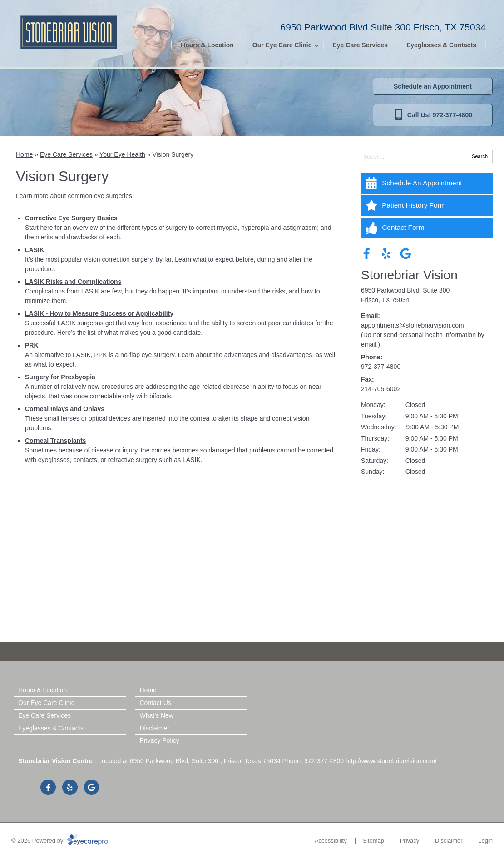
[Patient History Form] (427, 205)
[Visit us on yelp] (386, 254)
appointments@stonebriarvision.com (413, 325)
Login (485, 841)
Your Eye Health (122, 154)
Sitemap (373, 841)
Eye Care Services (360, 45)
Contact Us (156, 703)
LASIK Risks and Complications (73, 282)
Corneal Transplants (56, 441)
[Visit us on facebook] (367, 254)
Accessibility (331, 841)
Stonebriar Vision (409, 275)
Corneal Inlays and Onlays (65, 409)
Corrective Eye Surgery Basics (71, 218)
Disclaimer (155, 728)
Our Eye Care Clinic (282, 45)
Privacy (410, 841)
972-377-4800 (381, 367)
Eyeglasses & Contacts (441, 45)
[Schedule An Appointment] (427, 183)
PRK (32, 345)
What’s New (157, 715)
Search (480, 156)
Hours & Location (207, 45)
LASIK (35, 250)
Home (24, 154)
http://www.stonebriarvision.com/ (391, 761)
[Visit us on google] (406, 254)
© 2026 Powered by (60, 841)
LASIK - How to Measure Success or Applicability (99, 313)
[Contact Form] (427, 228)
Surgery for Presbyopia (60, 377)
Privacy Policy (160, 740)
